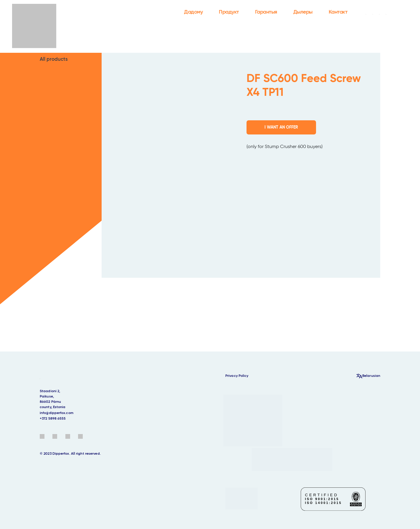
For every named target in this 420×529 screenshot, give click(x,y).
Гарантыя (266, 12)
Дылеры (303, 12)
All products (54, 59)
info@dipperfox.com (57, 413)
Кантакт (338, 12)
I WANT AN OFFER (281, 127)
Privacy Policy (237, 376)
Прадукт (229, 12)
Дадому (193, 12)
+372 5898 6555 (53, 419)
